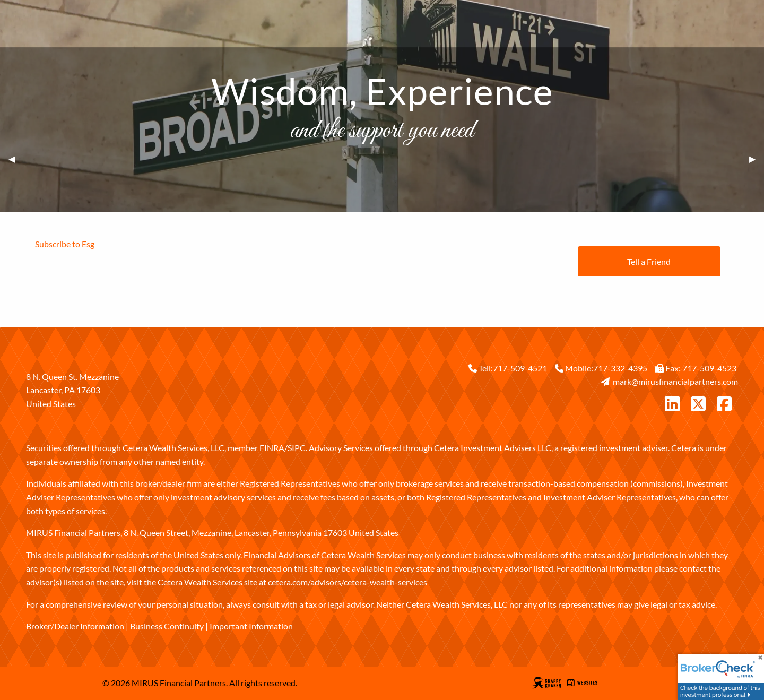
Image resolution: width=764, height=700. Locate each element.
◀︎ (16, 159)
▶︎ (757, 159)
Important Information (251, 626)
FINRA (272, 448)
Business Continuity (167, 626)
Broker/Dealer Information (75, 626)
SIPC (297, 448)
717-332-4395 (620, 368)
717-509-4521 (520, 368)
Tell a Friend (649, 261)
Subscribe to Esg (65, 244)
